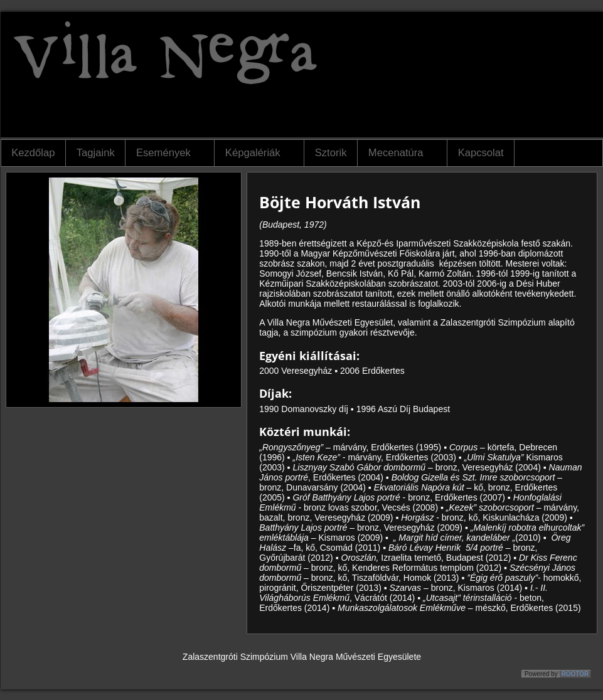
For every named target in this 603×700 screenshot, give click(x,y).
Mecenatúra (398, 153)
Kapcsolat (481, 153)
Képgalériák (255, 153)
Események (166, 153)
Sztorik (331, 153)
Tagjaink (96, 153)
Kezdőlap (33, 153)
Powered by (558, 674)
